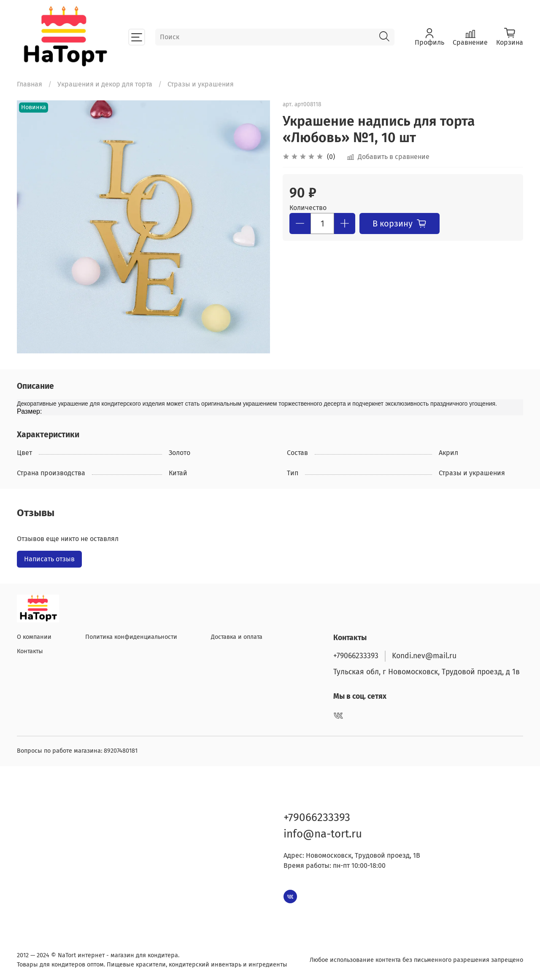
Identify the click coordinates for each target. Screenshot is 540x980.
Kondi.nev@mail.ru (424, 656)
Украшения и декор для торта (105, 84)
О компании (34, 637)
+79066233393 (356, 656)
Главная (30, 84)
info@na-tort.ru (323, 834)
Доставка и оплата (237, 637)
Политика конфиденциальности (131, 637)
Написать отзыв (49, 559)
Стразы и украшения (201, 84)
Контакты (30, 651)
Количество (308, 208)
